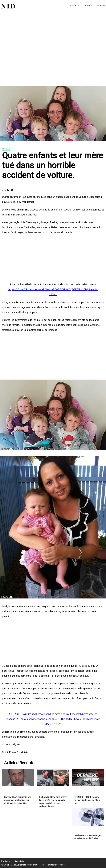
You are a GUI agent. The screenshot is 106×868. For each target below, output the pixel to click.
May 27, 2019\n (53, 724)
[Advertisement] (53, 47)
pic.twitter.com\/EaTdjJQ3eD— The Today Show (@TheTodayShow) (63, 719)
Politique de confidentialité (13, 861)
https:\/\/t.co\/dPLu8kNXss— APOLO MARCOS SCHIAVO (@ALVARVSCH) (48, 289)
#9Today (21, 719)
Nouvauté (75, 6)
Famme (88, 6)
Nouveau (6, 149)
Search (101, 6)
